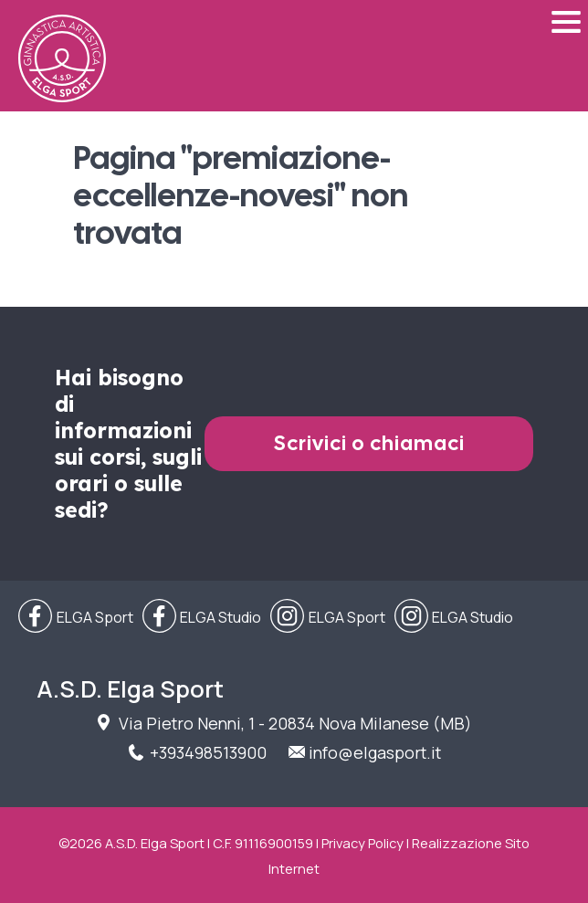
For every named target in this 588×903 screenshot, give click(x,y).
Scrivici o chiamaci (369, 443)
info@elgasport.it (375, 752)
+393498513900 (208, 752)
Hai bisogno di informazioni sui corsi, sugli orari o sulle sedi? (128, 444)
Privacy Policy (362, 843)
